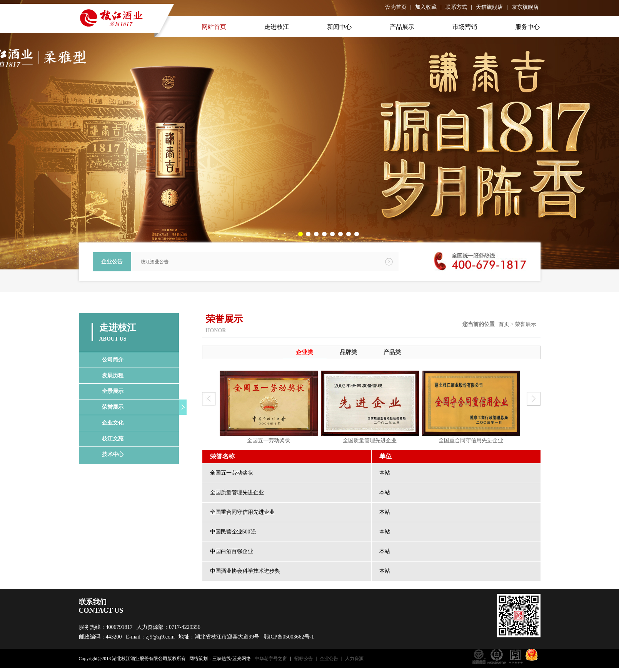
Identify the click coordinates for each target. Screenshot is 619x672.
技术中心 (113, 454)
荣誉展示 (113, 407)
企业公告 (329, 659)
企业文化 (113, 423)
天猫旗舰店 (489, 7)
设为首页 (396, 7)
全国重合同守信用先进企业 (471, 440)
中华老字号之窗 (271, 659)
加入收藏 (426, 7)
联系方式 (456, 7)
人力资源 (354, 659)
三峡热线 (222, 659)
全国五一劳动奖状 (269, 440)
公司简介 (113, 360)
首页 (504, 324)
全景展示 (113, 391)
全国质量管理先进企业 (370, 440)
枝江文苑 (113, 439)
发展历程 (113, 375)
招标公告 (304, 659)
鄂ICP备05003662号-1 (289, 637)
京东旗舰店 (525, 7)
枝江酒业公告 (155, 262)
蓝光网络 (242, 659)
